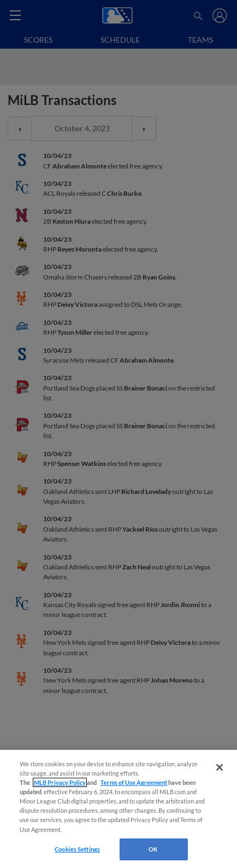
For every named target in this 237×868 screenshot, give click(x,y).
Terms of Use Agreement (134, 782)
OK (153, 849)
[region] (118, 809)
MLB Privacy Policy (60, 782)
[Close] (220, 767)
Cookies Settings (77, 849)
